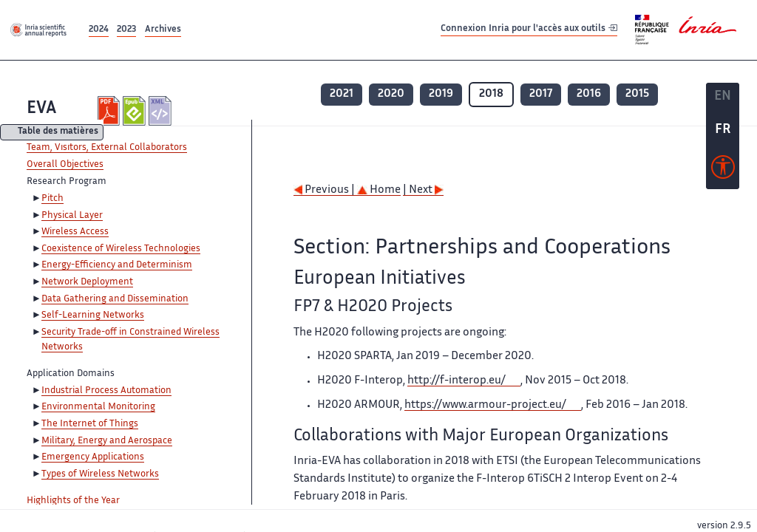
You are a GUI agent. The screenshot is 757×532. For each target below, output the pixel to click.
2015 (637, 94)
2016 (589, 94)
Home (379, 190)
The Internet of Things (90, 424)
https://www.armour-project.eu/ (485, 405)
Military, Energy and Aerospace (107, 441)
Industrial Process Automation (106, 391)
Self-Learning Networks (93, 316)
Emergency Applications (93, 457)
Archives (163, 30)
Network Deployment (87, 282)
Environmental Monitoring (98, 407)
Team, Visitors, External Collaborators (107, 148)
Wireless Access (75, 232)
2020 (391, 94)
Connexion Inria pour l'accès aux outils (529, 29)
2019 (441, 94)
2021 (342, 94)
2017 (541, 94)
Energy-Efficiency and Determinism (117, 265)
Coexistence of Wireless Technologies (121, 249)
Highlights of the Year (73, 501)
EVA (41, 109)
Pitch (52, 199)
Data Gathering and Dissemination (115, 299)
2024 (99, 30)
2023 (126, 30)
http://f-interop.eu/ (456, 381)
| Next (423, 190)
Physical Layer (72, 216)
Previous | (325, 190)
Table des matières (58, 133)
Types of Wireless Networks (100, 474)
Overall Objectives (65, 165)
